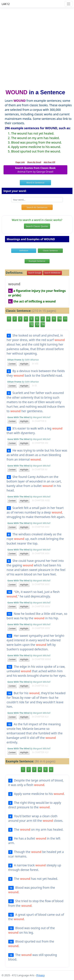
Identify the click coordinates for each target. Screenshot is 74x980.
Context (12, 364)
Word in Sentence (35, 183)
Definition (24, 251)
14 (43, 324)
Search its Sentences (37, 207)
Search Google (35, 273)
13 (38, 324)
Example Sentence (37, 261)
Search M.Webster (52, 273)
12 (32, 324)
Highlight (24, 364)
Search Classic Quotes (37, 226)
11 (66, 319)
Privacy (40, 975)
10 (60, 319)
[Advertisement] (37, 47)
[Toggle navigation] (68, 4)
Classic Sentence (50, 251)
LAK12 (6, 4)
